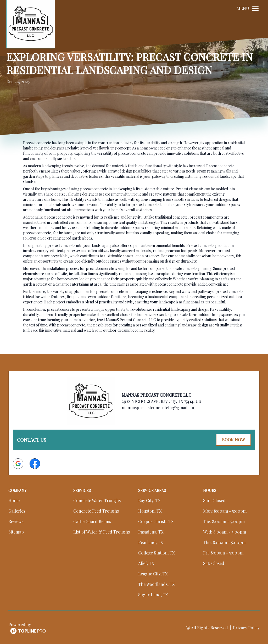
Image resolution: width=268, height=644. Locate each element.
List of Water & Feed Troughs (102, 531)
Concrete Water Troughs (97, 500)
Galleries (17, 510)
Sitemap (16, 531)
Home (14, 500)
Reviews (16, 521)
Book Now (233, 439)
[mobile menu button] (255, 8)
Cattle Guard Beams (92, 521)
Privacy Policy (246, 627)
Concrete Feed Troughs (96, 510)
